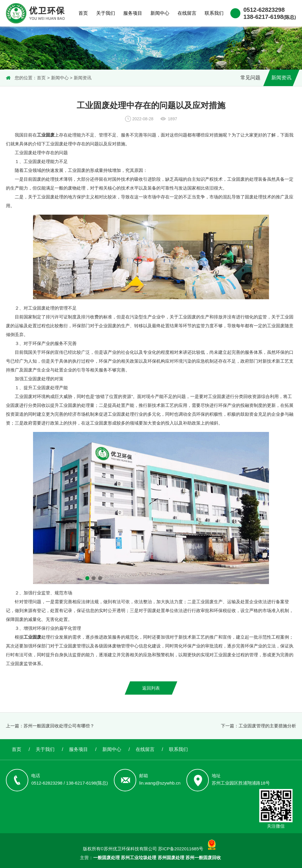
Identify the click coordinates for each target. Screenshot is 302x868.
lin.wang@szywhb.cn (160, 783)
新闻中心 (160, 13)
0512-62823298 (264, 10)
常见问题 (250, 78)
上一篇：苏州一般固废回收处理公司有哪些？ (50, 726)
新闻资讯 (83, 78)
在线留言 (187, 13)
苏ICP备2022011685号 (181, 849)
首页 (83, 13)
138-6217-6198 (270, 17)
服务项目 (133, 13)
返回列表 (151, 688)
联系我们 (214, 13)
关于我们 (106, 13)
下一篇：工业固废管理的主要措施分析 (258, 726)
